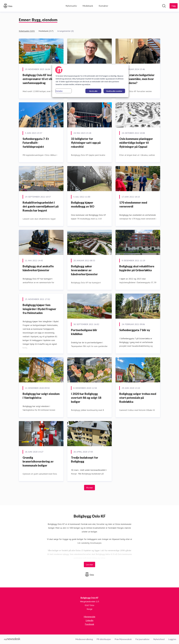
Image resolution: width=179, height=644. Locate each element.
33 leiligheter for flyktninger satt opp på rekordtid (86, 143)
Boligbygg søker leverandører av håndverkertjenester (84, 270)
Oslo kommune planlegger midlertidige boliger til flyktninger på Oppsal (136, 143)
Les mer (89, 564)
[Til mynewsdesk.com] (12, 639)
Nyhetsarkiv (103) (27, 31)
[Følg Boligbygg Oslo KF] (174, 6)
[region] (90, 81)
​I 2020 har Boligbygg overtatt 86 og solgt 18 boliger (86, 398)
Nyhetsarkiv (71, 6)
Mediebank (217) (46, 31)
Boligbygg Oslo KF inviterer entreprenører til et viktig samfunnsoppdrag (41, 79)
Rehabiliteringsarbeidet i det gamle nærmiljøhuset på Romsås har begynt (41, 206)
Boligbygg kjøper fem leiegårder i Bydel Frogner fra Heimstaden (39, 309)
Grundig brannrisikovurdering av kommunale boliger (38, 461)
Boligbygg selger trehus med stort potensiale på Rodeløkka (138, 398)
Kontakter (103, 6)
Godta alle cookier (114, 91)
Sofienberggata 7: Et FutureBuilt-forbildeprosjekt (36, 143)
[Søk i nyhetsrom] (164, 6)
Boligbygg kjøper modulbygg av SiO (83, 204)
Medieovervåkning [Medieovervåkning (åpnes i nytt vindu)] (84, 639)
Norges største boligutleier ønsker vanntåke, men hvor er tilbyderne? (137, 79)
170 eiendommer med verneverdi (133, 204)
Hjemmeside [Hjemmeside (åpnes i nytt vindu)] (89, 617)
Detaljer (59, 91)
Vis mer (89, 488)
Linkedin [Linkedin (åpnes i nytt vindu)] (89, 620)
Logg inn (172, 639)
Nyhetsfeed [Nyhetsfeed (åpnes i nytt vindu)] (159, 639)
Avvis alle (93, 91)
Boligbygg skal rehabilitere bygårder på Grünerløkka (137, 268)
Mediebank (88, 6)
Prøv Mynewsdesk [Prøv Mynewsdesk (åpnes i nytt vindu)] (123, 639)
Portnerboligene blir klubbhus (84, 332)
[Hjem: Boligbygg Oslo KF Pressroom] (8, 6)
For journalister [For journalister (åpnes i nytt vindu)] (142, 639)
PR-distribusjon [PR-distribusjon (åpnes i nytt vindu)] (104, 639)
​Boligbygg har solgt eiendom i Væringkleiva (41, 396)
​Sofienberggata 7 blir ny (135, 330)
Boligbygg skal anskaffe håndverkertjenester (38, 268)
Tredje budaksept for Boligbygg (85, 460)
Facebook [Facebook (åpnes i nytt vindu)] (89, 624)
